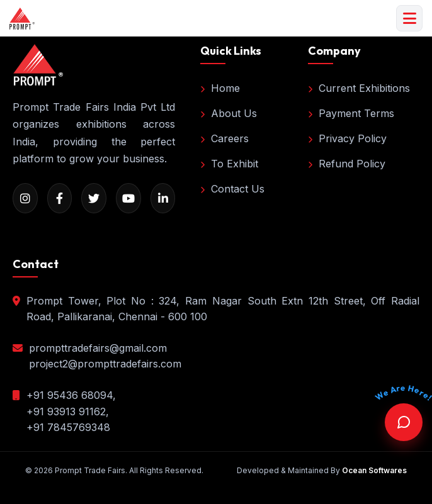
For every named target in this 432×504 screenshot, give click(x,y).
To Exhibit (229, 164)
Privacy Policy (347, 138)
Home (220, 88)
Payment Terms (351, 113)
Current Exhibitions (359, 88)
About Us (229, 113)
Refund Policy (347, 164)
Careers (225, 138)
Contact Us (232, 189)
